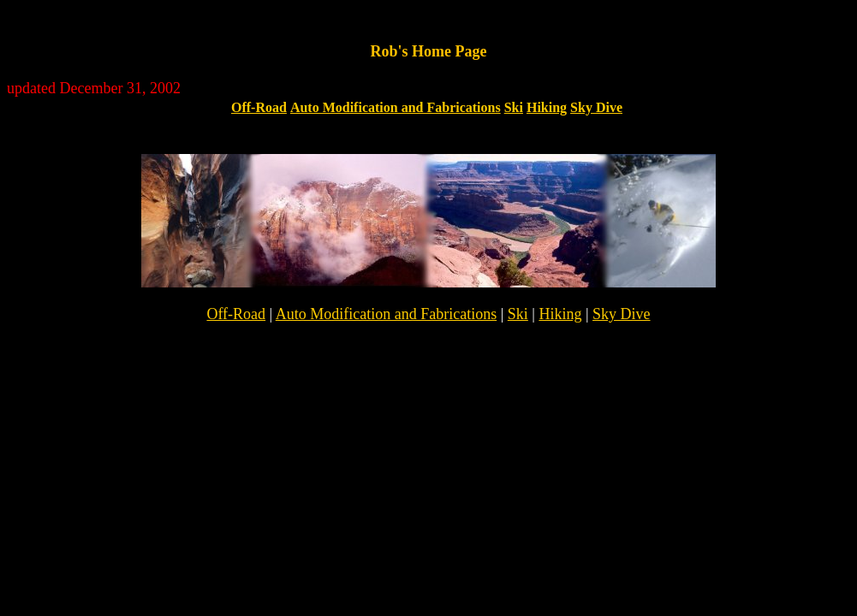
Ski (514, 107)
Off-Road (259, 107)
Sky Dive (596, 107)
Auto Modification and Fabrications (396, 107)
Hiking (547, 107)
